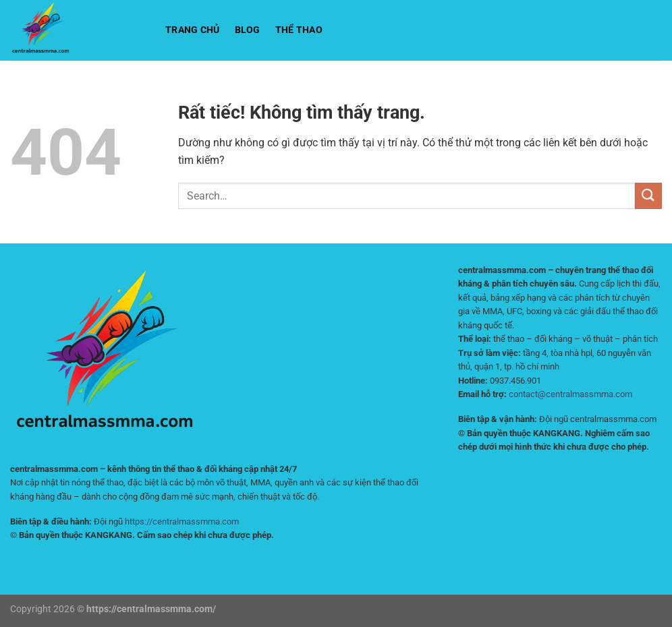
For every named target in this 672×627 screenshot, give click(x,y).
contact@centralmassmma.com (570, 394)
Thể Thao (299, 30)
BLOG (248, 30)
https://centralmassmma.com (182, 521)
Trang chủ (193, 30)
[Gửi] (648, 196)
